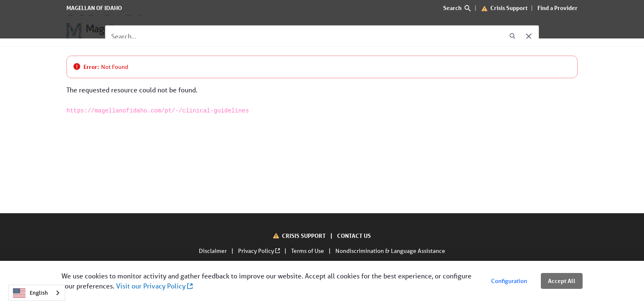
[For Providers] (218, 31)
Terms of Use (308, 251)
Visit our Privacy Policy (154, 286)
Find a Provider (558, 8)
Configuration (509, 281)
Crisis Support (509, 8)
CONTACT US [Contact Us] (354, 236)
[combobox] (37, 293)
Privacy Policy (260, 251)
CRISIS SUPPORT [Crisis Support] (304, 236)
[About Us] (265, 31)
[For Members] (165, 31)
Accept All (562, 281)
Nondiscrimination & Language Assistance (390, 251)
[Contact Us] (309, 31)
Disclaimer (213, 251)
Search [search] (457, 8)
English (30, 293)
